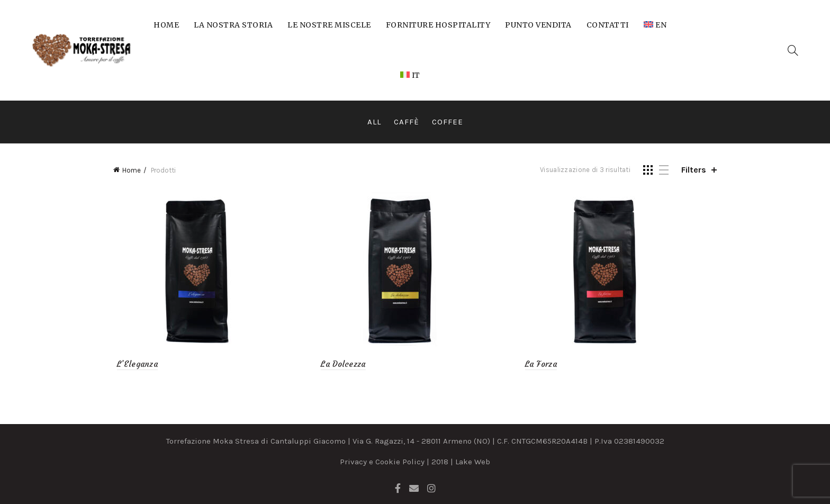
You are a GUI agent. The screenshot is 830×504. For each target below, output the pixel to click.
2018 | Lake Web (461, 462)
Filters (694, 170)
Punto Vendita (538, 25)
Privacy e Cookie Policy (382, 462)
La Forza (542, 364)
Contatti (608, 25)
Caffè (407, 122)
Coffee (448, 122)
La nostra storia (233, 25)
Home (166, 25)
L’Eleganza (134, 364)
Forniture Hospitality (438, 25)
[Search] (793, 50)
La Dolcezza (342, 364)
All (374, 122)
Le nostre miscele (329, 25)
